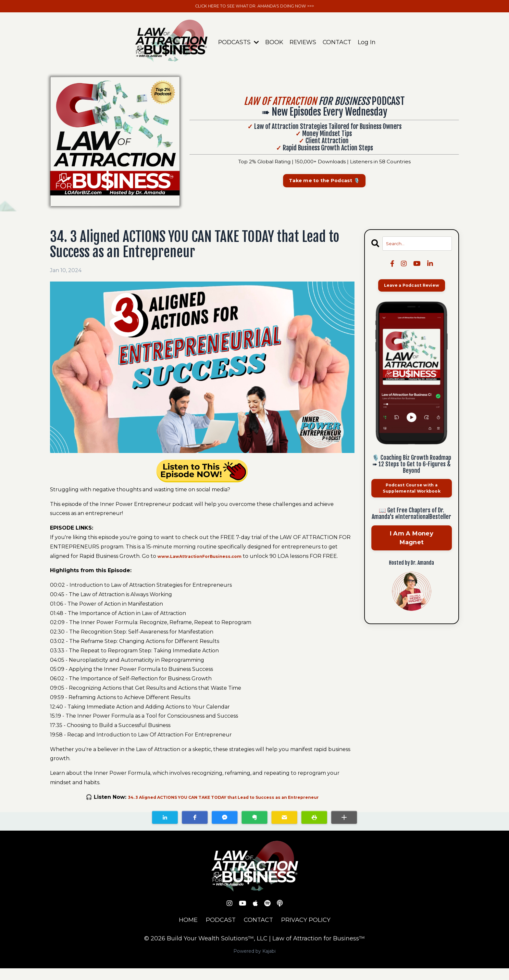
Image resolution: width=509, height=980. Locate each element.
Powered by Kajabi (255, 962)
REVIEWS (303, 44)
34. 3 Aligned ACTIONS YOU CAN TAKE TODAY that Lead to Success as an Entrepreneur (223, 809)
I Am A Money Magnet (412, 544)
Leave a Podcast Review (412, 289)
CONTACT (338, 44)
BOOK (274, 44)
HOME (188, 932)
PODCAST (221, 932)
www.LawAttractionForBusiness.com (209, 558)
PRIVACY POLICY (306, 932)
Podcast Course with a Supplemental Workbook (412, 494)
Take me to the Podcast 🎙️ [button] (324, 183)
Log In (368, 44)
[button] (165, 829)
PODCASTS (237, 44)
